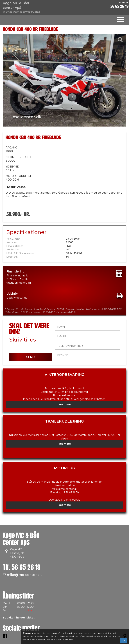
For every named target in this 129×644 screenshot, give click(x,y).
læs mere (65, 404)
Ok (124, 640)
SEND (30, 357)
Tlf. (22, 567)
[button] (12, 80)
